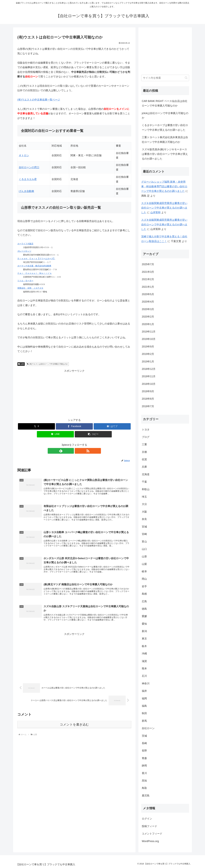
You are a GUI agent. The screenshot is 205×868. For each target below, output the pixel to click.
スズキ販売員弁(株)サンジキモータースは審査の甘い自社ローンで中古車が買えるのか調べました (165, 154)
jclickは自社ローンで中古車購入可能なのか (165, 115)
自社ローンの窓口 (29, 167)
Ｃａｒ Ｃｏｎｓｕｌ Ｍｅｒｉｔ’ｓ (35, 273)
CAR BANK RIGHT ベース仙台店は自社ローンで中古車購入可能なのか (165, 103)
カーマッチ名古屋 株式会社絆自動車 (34, 266)
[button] (93, 434)
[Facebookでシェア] (74, 426)
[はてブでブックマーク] (112, 426)
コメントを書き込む (74, 728)
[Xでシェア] (36, 426)
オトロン (24, 155)
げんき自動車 (26, 191)
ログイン (147, 819)
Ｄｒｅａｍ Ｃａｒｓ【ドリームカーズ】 (36, 258)
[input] (165, 78)
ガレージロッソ (24, 251)
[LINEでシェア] (55, 434)
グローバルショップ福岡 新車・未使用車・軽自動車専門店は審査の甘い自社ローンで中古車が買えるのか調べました (164, 186)
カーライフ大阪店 (25, 244)
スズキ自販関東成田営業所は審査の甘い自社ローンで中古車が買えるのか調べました (164, 208)
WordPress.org (150, 841)
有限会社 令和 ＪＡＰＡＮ (30, 288)
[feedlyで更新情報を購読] (71, 451)
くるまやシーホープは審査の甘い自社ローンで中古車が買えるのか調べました (165, 127)
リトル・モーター (25, 281)
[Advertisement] (74, 393)
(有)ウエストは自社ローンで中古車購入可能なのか (47, 364)
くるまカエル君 (28, 179)
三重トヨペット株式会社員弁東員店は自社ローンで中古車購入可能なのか (165, 140)
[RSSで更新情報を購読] (78, 451)
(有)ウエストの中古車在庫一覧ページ (39, 100)
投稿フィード (149, 826)
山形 (21, 364)
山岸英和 (155, 212)
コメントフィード (152, 834)
